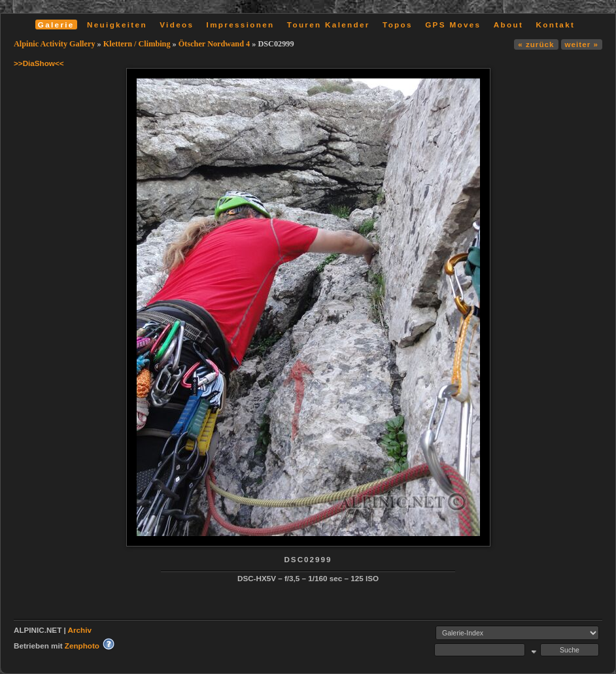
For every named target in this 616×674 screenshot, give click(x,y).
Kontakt (555, 25)
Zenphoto (82, 646)
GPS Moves (453, 25)
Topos (398, 25)
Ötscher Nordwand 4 (214, 44)
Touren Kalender (329, 25)
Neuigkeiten (117, 25)
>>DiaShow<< (39, 63)
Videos (177, 25)
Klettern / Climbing (137, 44)
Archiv (80, 630)
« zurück (536, 44)
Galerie (56, 25)
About (508, 25)
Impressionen (241, 25)
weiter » (582, 44)
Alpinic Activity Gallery (55, 44)
